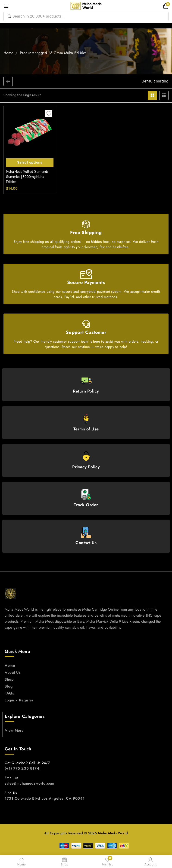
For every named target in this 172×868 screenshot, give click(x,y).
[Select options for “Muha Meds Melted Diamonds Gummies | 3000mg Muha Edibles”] (30, 163)
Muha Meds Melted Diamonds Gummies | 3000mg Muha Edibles (27, 177)
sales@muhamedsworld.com (30, 783)
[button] (165, 6)
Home (8, 53)
